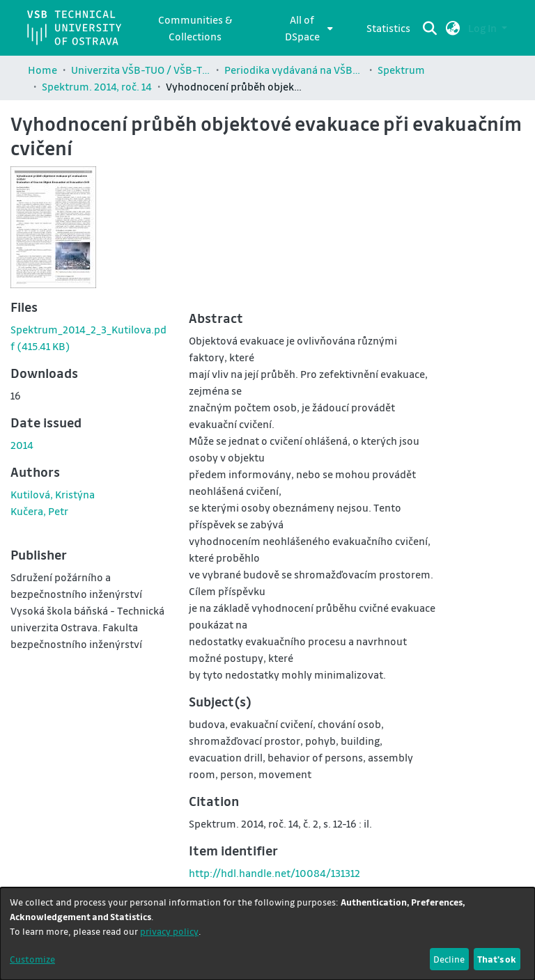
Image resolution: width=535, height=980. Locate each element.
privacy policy (169, 931)
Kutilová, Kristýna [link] (53, 494)
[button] (453, 28)
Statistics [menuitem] (388, 28)
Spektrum (401, 70)
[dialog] (267, 934)
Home (42, 70)
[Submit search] (430, 28)
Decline (449, 959)
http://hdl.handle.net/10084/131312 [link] (274, 873)
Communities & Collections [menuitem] (195, 28)
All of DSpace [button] (302, 28)
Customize (32, 959)
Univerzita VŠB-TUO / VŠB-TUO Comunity (141, 70)
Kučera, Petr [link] (39, 511)
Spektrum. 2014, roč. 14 (97, 86)
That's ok (497, 959)
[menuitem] (306, 28)
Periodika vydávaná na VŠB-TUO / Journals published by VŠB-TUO (294, 70)
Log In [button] (483, 28)
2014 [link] (22, 445)
